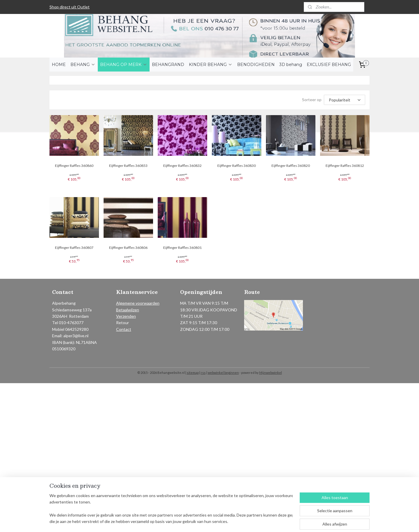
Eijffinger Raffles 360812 (345, 166)
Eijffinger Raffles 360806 (128, 248)
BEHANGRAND (168, 65)
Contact (124, 329)
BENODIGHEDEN (256, 65)
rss (203, 373)
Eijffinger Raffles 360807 (74, 248)
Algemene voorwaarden (138, 303)
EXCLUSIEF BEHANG (329, 65)
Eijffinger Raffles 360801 (182, 248)
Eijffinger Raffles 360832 (182, 166)
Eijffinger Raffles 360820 (291, 166)
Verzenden (126, 316)
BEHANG (83, 65)
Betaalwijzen (128, 310)
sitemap (193, 373)
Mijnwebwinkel (271, 373)
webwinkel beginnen (223, 373)
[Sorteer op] (345, 100)
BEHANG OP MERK (124, 65)
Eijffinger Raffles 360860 (74, 166)
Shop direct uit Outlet (70, 7)
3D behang (291, 65)
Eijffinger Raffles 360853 (128, 166)
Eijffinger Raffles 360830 (237, 166)
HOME (59, 65)
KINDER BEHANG (211, 65)
